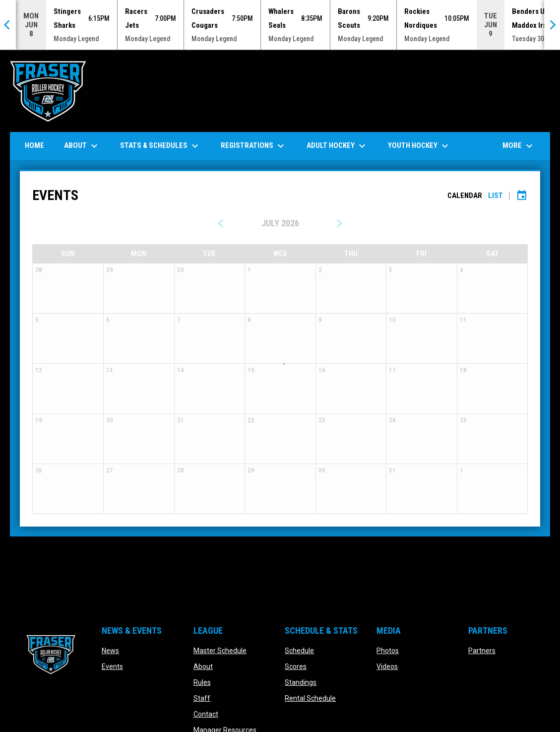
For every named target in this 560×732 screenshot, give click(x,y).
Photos (388, 651)
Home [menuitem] (34, 145)
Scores (296, 666)
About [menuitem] (82, 146)
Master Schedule (220, 651)
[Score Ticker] (280, 25)
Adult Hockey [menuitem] (337, 146)
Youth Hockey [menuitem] (419, 146)
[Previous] (8, 25)
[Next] (552, 25)
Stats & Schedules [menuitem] (160, 146)
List (496, 196)
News (110, 651)
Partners (482, 651)
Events (112, 666)
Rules (202, 682)
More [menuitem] (519, 146)
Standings (301, 682)
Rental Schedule (310, 698)
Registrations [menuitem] (254, 146)
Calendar (465, 196)
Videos (387, 666)
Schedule (299, 651)
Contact (206, 714)
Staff (202, 698)
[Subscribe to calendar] (522, 196)
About (203, 666)
